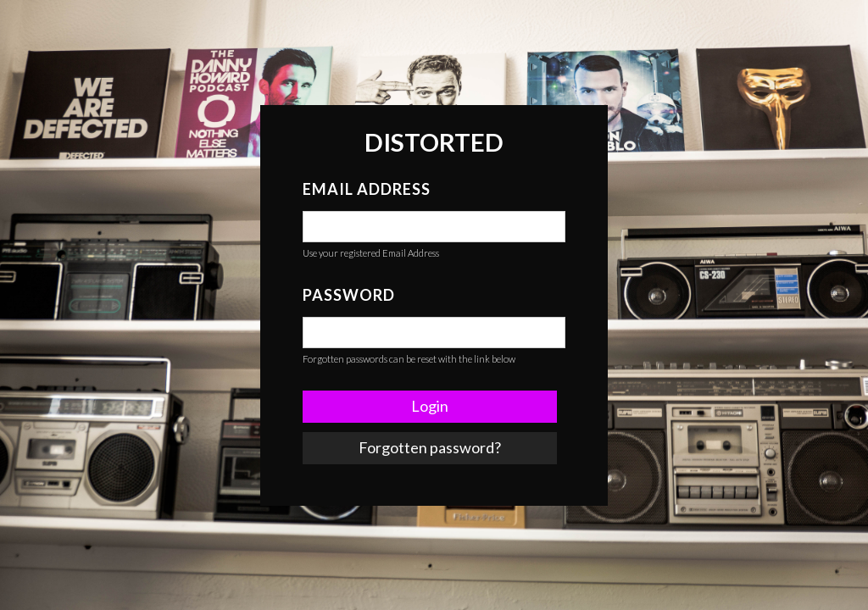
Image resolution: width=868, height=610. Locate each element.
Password (349, 295)
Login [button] (430, 406)
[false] (434, 227)
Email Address (367, 189)
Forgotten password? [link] (430, 447)
